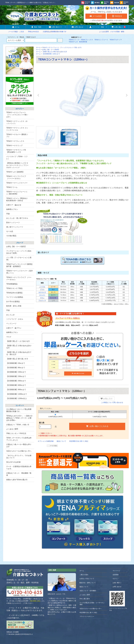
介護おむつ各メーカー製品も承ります (19, 445)
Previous (39, 95)
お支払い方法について (87, 568)
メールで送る (52, 435)
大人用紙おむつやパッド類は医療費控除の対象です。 (19, 410)
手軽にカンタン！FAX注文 (16, 433)
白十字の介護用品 (13, 301)
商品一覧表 (36, 27)
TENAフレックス (87, 40)
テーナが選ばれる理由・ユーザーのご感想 (92, 593)
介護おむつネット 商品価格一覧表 (19, 474)
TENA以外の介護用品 (14, 293)
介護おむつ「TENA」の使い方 (18, 425)
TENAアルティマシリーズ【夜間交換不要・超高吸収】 (19, 265)
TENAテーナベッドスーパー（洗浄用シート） (19, 272)
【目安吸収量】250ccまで (16, 376)
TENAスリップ (74, 40)
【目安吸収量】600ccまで (16, 385)
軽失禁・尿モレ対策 (14, 306)
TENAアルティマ (116, 40)
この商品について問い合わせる (111, 392)
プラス (42, 279)
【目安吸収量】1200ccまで (51, 54)
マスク (9, 337)
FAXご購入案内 (85, 588)
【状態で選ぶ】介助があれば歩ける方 (55, 52)
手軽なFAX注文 (32, 32)
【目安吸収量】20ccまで (16, 363)
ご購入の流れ (84, 564)
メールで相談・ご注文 (15, 32)
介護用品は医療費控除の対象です (53, 32)
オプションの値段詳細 (45, 430)
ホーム (16, 27)
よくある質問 (104, 32)
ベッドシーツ (11, 323)
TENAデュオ (73, 42)
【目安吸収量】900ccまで (16, 389)
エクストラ (42, 281)
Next (126, 95)
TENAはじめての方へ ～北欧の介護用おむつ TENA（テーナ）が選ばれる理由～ (19, 418)
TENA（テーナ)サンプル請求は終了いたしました (19, 439)
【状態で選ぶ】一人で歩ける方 (18, 341)
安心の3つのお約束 (13, 462)
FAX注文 (117, 16)
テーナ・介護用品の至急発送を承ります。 (19, 468)
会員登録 (114, 564)
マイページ (115, 560)
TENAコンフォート (101, 40)
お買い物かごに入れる (97, 415)
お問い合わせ (77, 27)
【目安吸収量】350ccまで (16, 381)
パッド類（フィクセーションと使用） (19, 259)
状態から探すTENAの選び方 (17, 480)
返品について (61, 430)
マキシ (42, 287)
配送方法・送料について (88, 572)
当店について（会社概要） (88, 580)
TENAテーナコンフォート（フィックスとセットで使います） (62, 47)
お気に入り (107, 388)
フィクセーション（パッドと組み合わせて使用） (19, 252)
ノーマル (42, 276)
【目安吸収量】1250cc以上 (17, 398)
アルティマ (42, 290)
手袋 (8, 310)
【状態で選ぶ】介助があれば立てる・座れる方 (19, 353)
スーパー (42, 284)
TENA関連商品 (12, 284)
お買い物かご (118, 27)
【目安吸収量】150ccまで (16, 372)
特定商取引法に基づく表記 (78, 430)
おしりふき (10, 315)
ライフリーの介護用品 (15, 297)
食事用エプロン (12, 332)
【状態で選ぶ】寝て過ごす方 (17, 359)
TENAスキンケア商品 (14, 288)
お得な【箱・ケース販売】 (51, 50)
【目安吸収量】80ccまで (16, 368)
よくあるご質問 (12, 429)
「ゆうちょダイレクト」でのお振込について (19, 457)
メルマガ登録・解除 (117, 32)
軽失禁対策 (83, 42)
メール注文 (96, 16)
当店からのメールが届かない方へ (19, 451)
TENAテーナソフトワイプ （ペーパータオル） (19, 278)
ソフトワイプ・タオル (15, 319)
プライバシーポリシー (87, 606)
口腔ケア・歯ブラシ (14, 328)
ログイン (114, 568)
